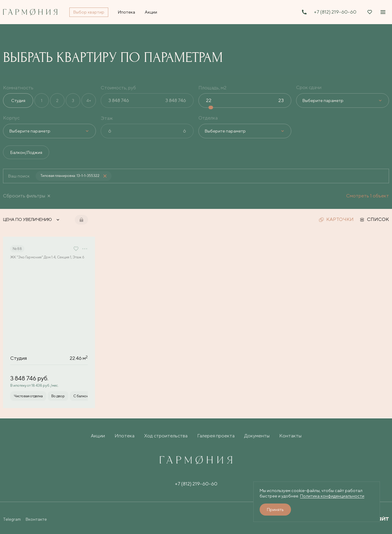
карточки (336, 220)
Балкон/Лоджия (27, 152)
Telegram (12, 519)
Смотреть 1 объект (368, 196)
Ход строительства (166, 436)
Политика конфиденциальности (332, 496)
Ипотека (125, 436)
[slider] (211, 107)
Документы (257, 436)
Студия (18, 101)
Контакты (290, 436)
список (374, 220)
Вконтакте (36, 519)
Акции (98, 436)
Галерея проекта (216, 436)
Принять (275, 510)
